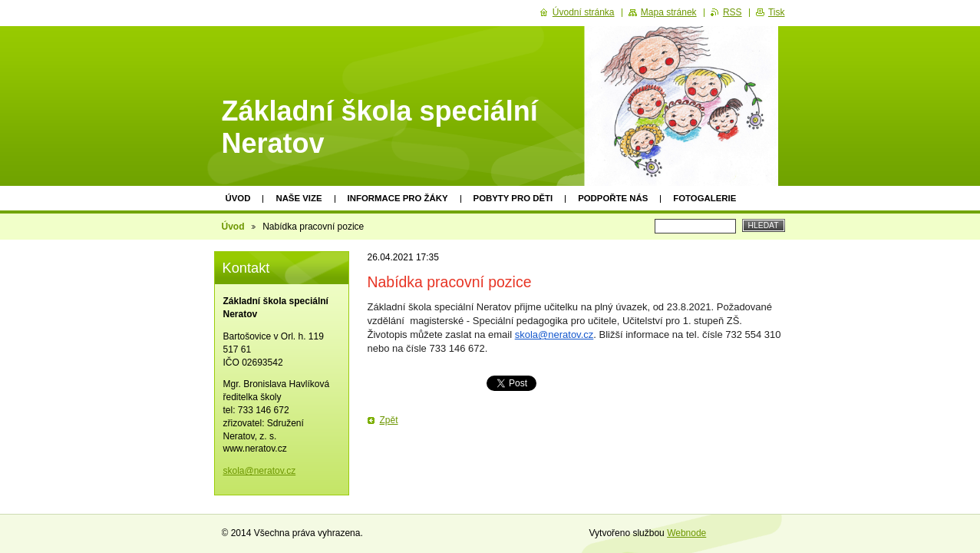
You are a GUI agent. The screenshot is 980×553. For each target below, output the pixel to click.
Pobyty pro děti (513, 198)
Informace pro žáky (398, 198)
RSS (733, 12)
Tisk (777, 12)
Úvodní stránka (584, 12)
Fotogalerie (704, 198)
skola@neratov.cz (554, 334)
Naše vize (299, 198)
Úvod (238, 198)
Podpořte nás (613, 198)
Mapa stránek (669, 12)
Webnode (686, 533)
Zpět (389, 420)
